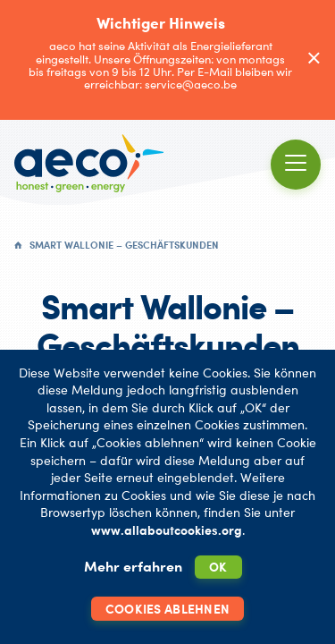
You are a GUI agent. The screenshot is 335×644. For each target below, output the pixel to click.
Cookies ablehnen (167, 609)
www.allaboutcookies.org (167, 530)
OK (218, 567)
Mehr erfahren (133, 566)
